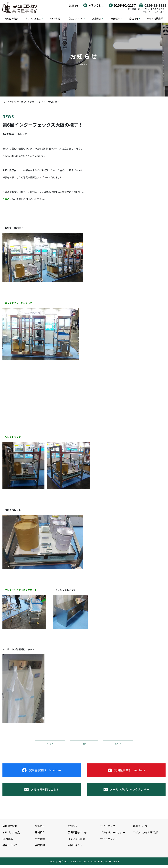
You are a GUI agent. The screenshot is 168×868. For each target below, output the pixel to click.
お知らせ (73, 828)
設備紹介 (115, 18)
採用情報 (74, 5)
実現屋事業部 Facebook (42, 771)
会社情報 (134, 18)
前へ (51, 744)
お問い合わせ (96, 5)
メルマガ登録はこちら (42, 791)
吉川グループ (141, 828)
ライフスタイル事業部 (146, 835)
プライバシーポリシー (113, 835)
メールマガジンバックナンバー (126, 791)
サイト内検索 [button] (155, 18)
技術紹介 (97, 18)
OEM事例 (55, 18)
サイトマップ (108, 828)
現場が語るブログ (78, 835)
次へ (117, 744)
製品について (76, 18)
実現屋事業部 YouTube (126, 771)
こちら (6, 199)
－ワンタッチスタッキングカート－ (21, 590)
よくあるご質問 (77, 841)
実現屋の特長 (11, 18)
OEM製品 (8, 841)
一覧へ (84, 744)
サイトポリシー (109, 841)
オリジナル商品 (12, 835)
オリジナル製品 (33, 18)
